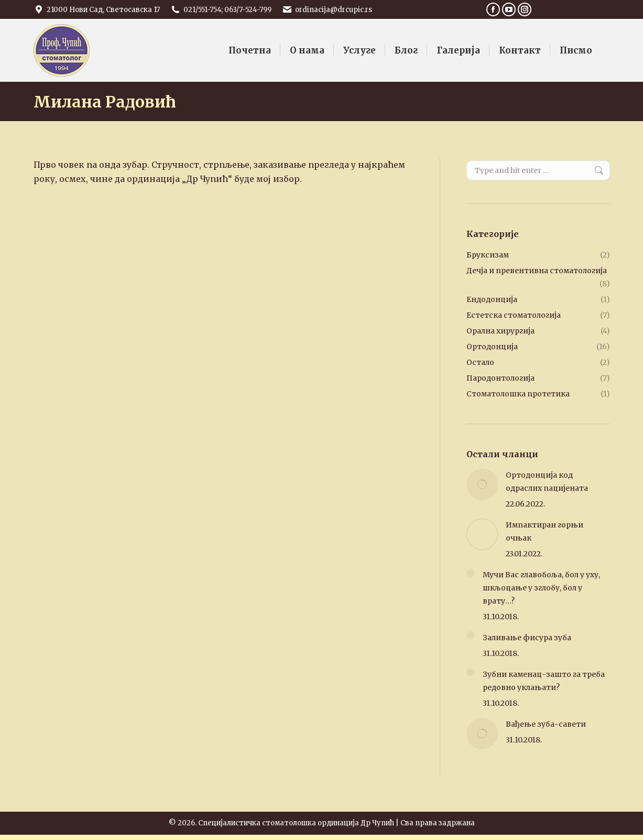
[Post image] (482, 484)
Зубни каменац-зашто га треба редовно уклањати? (544, 681)
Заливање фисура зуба (527, 638)
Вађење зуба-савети (546, 724)
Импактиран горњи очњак (544, 531)
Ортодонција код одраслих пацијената (547, 482)
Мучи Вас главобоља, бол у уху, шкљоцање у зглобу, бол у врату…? (541, 588)
